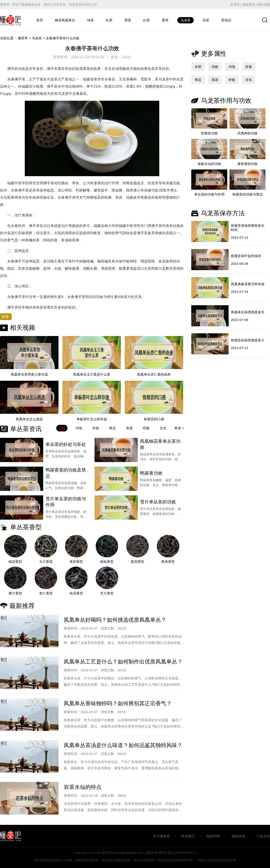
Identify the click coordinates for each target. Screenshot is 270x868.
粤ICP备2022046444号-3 (177, 853)
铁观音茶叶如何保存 (246, 256)
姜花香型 (137, 562)
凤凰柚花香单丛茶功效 (160, 444)
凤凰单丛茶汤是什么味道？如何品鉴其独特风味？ (123, 745)
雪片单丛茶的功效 (158, 502)
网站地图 (264, 4)
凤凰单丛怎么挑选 (29, 419)
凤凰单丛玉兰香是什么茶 (92, 374)
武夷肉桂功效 (247, 133)
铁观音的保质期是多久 (248, 340)
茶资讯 (235, 4)
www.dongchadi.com (128, 853)
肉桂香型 (107, 562)
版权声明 (213, 836)
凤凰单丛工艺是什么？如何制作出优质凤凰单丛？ (123, 662)
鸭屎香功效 (151, 473)
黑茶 (128, 20)
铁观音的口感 (154, 419)
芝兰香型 (107, 593)
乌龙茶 (186, 20)
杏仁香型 (46, 593)
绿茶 (90, 20)
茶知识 (226, 20)
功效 (215, 67)
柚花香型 (15, 562)
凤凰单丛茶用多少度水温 (29, 374)
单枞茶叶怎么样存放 (92, 419)
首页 (40, 20)
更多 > (179, 428)
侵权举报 (238, 836)
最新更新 (249, 4)
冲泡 (232, 67)
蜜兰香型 (15, 593)
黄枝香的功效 (247, 164)
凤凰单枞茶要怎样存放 (248, 284)
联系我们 (188, 836)
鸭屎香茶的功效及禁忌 (66, 473)
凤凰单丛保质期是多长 (248, 312)
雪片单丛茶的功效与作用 (66, 502)
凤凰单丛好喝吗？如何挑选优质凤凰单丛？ (115, 620)
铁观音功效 (209, 133)
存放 (249, 67)
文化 (249, 80)
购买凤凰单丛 (65, 20)
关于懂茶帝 (161, 836)
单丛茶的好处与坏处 (66, 444)
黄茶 (165, 20)
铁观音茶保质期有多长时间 (248, 228)
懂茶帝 (23, 38)
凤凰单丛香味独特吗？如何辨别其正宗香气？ (118, 703)
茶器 (215, 80)
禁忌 (198, 80)
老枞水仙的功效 (209, 164)
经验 (232, 80)
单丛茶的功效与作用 (209, 194)
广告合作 (263, 836)
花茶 (206, 20)
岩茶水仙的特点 (83, 787)
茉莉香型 (76, 562)
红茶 (109, 20)
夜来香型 (168, 562)
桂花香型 (76, 593)
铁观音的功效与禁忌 (248, 194)
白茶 (146, 20)
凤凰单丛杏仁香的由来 (154, 374)
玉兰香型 (46, 562)
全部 (198, 67)
